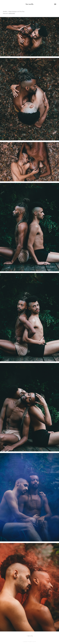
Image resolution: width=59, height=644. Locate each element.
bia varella (30, 4)
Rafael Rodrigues (13, 11)
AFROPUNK (12, 13)
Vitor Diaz (22, 11)
